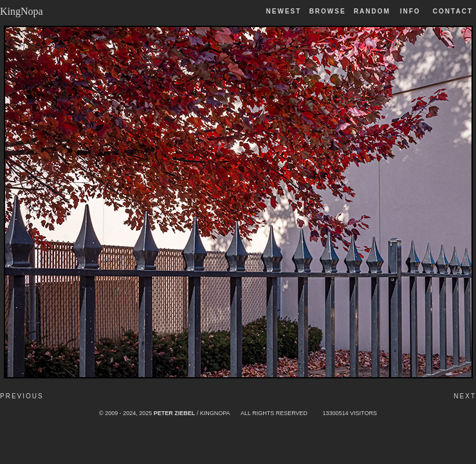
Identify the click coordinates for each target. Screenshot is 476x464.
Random (374, 11)
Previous (22, 396)
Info (410, 11)
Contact (453, 11)
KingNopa (22, 11)
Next (465, 396)
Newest (284, 11)
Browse (328, 11)
